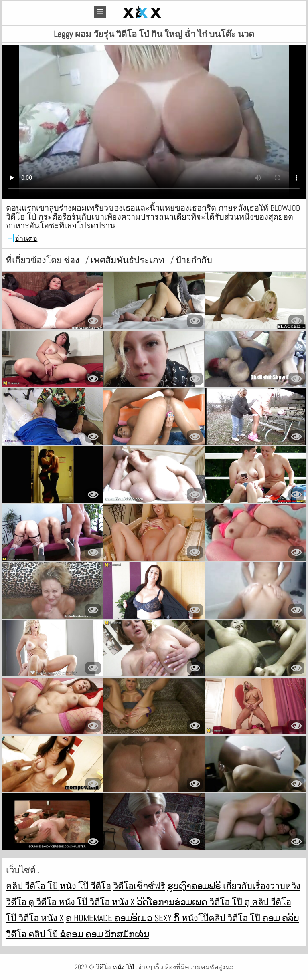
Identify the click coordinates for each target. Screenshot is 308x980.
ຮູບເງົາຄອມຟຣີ (195, 886)
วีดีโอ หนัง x (113, 902)
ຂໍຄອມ (73, 934)
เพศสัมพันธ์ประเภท (129, 260)
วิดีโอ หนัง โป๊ (116, 967)
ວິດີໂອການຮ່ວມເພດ (173, 902)
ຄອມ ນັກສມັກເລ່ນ (117, 934)
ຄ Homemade (90, 918)
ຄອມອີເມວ (134, 918)
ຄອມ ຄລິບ (281, 918)
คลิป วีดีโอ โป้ (33, 886)
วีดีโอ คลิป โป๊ (33, 934)
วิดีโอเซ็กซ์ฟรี (139, 886)
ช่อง (73, 260)
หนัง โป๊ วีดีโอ (85, 886)
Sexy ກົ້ (168, 918)
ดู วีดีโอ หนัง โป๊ (59, 902)
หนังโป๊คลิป (205, 918)
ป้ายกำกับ (194, 260)
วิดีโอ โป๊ (227, 902)
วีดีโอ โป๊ (245, 918)
